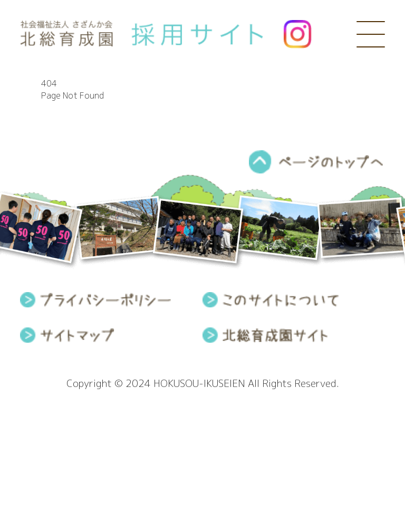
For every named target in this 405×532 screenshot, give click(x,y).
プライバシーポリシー (95, 300)
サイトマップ (67, 335)
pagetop (317, 162)
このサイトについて (271, 300)
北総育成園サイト (265, 335)
